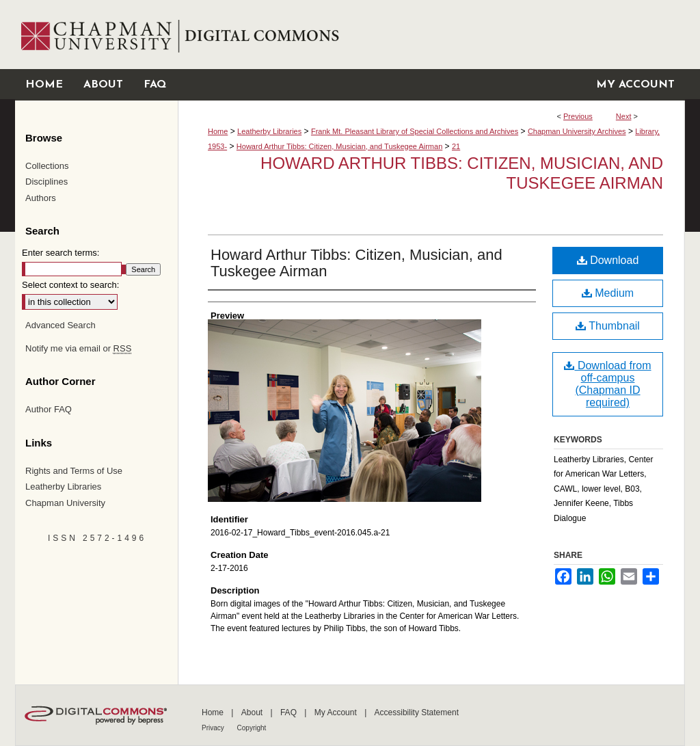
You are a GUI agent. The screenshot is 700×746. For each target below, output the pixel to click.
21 (456, 146)
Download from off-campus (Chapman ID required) (607, 384)
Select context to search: (70, 285)
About (253, 712)
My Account (337, 712)
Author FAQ (49, 409)
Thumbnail (608, 326)
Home (218, 131)
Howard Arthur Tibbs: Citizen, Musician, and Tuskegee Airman (339, 146)
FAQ (290, 712)
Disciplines (46, 182)
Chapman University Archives (577, 131)
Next (624, 116)
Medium (608, 293)
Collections (47, 166)
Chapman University (65, 503)
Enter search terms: (60, 253)
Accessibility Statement (417, 712)
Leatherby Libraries (269, 131)
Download (608, 260)
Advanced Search (60, 325)
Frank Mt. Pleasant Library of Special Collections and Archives (415, 131)
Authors (41, 198)
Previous (578, 116)
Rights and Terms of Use (74, 471)
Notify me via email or (78, 349)
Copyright (252, 728)
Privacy (214, 728)
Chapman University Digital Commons (431, 35)
